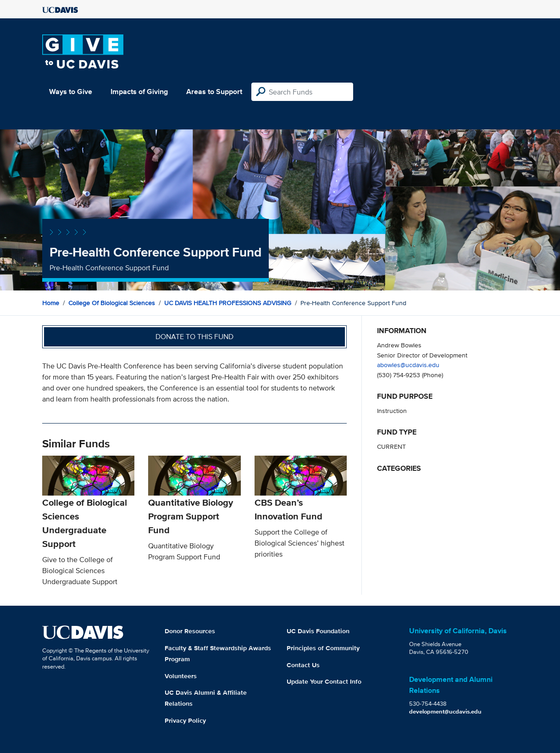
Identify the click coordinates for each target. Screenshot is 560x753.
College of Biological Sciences (112, 303)
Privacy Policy (185, 720)
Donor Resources (190, 631)
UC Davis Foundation (318, 631)
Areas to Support (214, 92)
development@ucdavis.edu (445, 711)
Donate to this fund (194, 337)
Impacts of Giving (139, 92)
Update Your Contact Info (324, 681)
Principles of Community (323, 648)
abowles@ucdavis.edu (408, 365)
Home (51, 303)
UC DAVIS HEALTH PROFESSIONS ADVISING (228, 303)
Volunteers (181, 676)
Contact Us (303, 665)
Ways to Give (71, 92)
